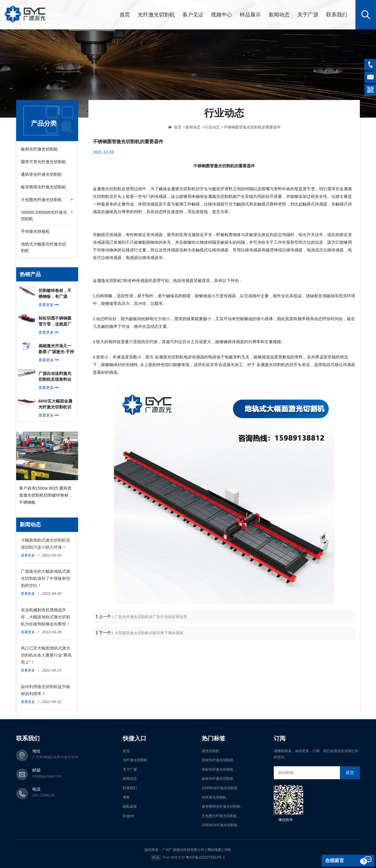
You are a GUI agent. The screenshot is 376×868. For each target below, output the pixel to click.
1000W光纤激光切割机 (220, 788)
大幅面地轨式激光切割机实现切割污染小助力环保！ (46, 544)
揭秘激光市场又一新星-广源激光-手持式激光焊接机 (56, 349)
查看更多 (49, 305)
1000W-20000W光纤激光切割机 (44, 216)
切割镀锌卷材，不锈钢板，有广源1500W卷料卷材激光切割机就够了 (55, 294)
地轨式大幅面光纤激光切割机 (43, 247)
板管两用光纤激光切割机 (43, 187)
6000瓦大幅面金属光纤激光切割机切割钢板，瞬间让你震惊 (55, 404)
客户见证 (193, 15)
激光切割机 (211, 751)
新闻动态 (279, 15)
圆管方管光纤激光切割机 (43, 162)
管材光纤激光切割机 (218, 760)
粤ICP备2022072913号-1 (205, 857)
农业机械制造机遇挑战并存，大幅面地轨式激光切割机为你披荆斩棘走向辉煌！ (46, 617)
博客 (126, 797)
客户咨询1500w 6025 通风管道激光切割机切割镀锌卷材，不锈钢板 (46, 495)
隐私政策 (130, 807)
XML (228, 850)
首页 (125, 15)
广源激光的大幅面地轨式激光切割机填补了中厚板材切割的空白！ (46, 578)
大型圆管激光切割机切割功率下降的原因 (149, 658)
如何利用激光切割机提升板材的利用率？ (46, 690)
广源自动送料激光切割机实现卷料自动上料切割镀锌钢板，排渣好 (55, 377)
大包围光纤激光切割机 (41, 200)
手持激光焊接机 (35, 231)
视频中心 (221, 15)
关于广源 (308, 15)
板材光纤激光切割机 (39, 149)
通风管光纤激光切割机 (41, 174)
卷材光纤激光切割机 (218, 769)
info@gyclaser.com (47, 776)
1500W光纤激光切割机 (220, 825)
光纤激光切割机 (156, 15)
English (129, 816)
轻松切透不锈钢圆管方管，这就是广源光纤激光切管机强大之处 (55, 321)
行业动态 (212, 152)
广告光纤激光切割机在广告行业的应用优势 (151, 641)
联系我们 (337, 15)
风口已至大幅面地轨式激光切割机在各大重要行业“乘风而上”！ (46, 655)
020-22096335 (44, 795)
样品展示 (250, 15)
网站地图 (214, 850)
